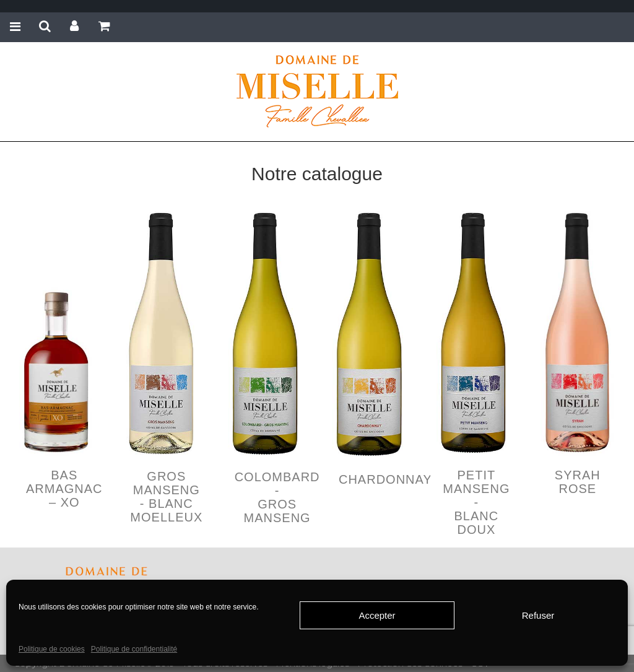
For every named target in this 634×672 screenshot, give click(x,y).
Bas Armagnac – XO (64, 489)
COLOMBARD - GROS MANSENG (277, 497)
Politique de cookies (52, 649)
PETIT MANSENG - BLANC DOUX (476, 502)
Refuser (538, 615)
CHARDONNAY (385, 479)
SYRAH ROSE (578, 482)
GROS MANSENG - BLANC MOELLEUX (166, 497)
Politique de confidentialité (134, 649)
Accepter (377, 615)
